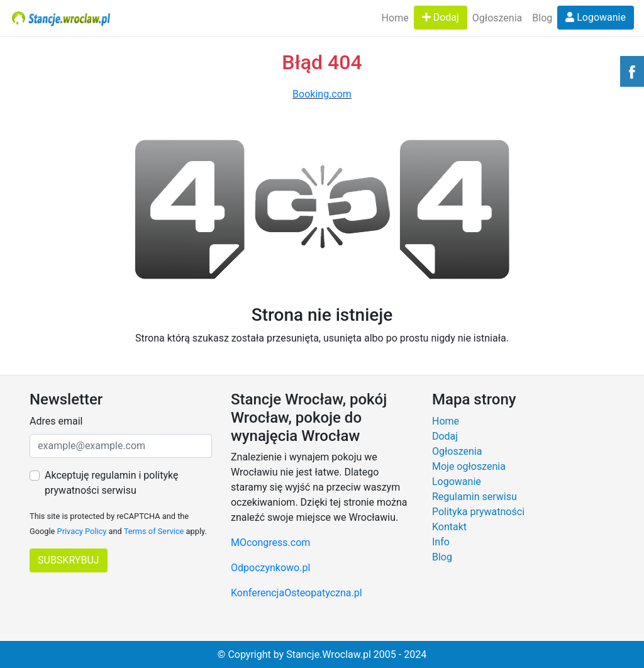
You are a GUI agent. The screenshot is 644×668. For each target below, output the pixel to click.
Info (441, 542)
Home (395, 18)
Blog (542, 18)
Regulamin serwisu (475, 497)
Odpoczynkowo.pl (270, 568)
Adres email (56, 421)
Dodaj (441, 17)
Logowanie (596, 17)
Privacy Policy (82, 531)
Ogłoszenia (497, 18)
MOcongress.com (270, 543)
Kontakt (449, 527)
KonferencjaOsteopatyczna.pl (297, 593)
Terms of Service (154, 531)
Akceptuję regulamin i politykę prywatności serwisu (111, 483)
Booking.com (322, 94)
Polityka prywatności (478, 512)
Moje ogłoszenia (469, 466)
